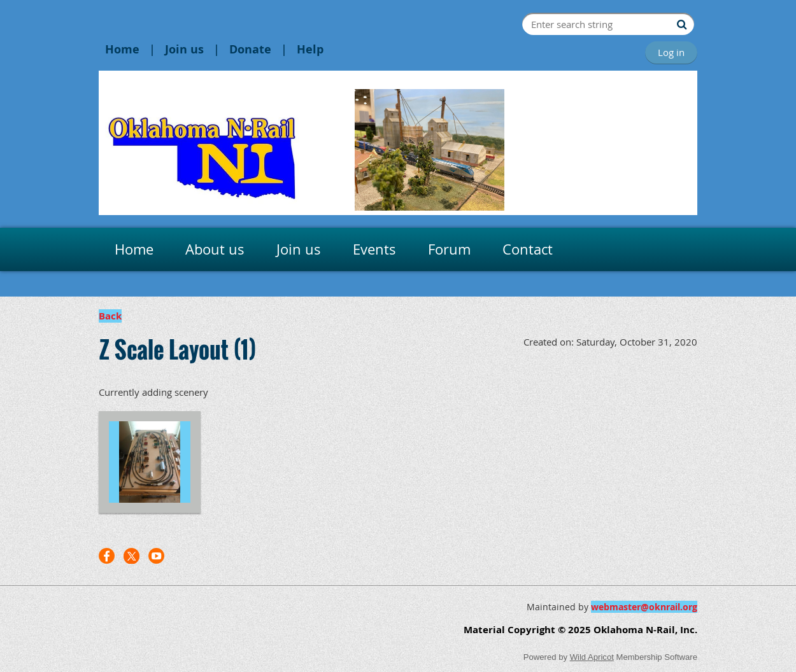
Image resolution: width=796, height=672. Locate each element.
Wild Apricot (592, 657)
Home (122, 49)
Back (110, 316)
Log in (671, 52)
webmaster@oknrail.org (644, 607)
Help (310, 49)
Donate (250, 49)
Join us (184, 49)
